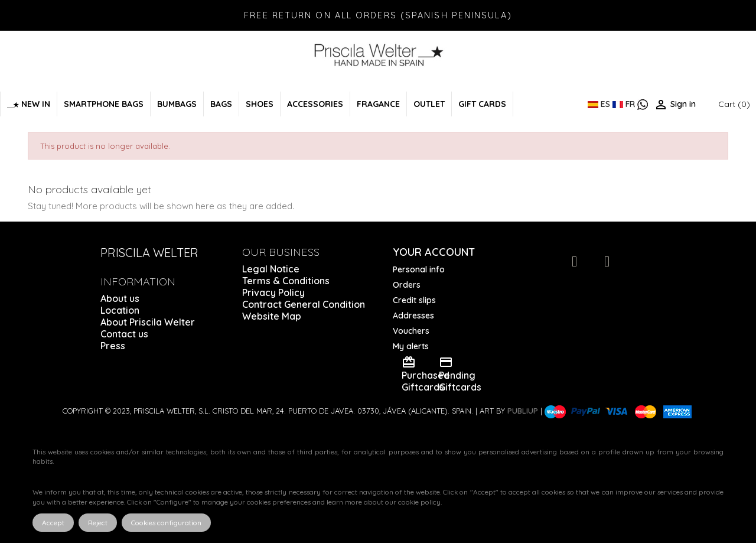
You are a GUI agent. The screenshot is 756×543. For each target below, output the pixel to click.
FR (625, 104)
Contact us (124, 334)
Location (120, 310)
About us (120, 298)
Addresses (413, 316)
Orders (407, 285)
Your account (434, 252)
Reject (98, 523)
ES (600, 104)
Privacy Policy (273, 292)
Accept (53, 523)
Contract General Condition (304, 304)
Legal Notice (271, 269)
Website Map (272, 316)
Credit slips (414, 300)
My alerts (411, 346)
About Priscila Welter (148, 322)
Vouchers (411, 331)
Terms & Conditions (286, 281)
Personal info (419, 269)
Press (113, 346)
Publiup (523, 411)
